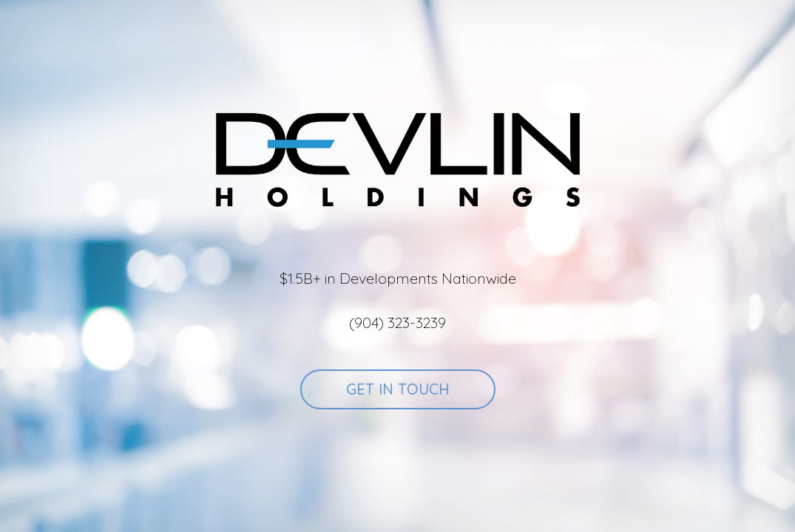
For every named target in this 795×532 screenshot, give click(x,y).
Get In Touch (398, 389)
